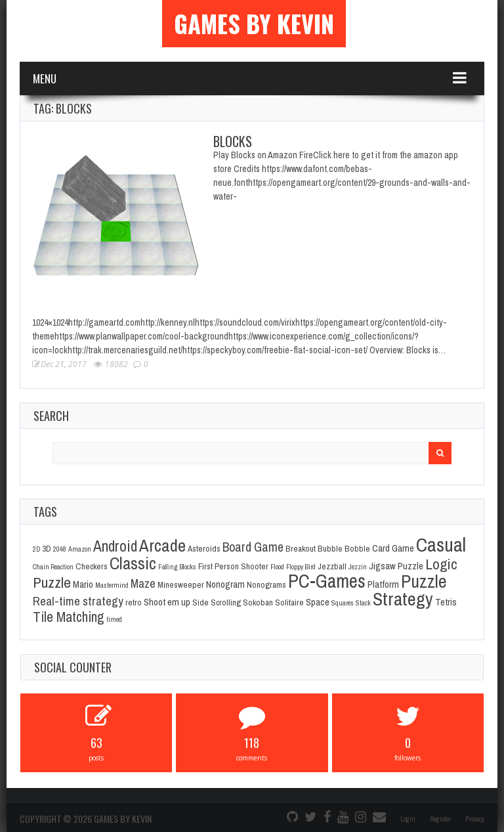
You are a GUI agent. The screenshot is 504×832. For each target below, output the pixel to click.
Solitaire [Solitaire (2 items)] (289, 602)
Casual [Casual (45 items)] (441, 545)
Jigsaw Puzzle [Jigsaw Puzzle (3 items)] (396, 566)
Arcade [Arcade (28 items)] (162, 545)
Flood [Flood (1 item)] (277, 567)
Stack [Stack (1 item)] (363, 603)
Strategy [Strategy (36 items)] (403, 599)
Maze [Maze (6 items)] (143, 583)
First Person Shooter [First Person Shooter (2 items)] (233, 566)
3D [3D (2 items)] (47, 548)
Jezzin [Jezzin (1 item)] (358, 567)
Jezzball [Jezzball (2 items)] (332, 566)
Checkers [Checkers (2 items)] (92, 566)
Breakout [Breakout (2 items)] (301, 548)
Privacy (475, 819)
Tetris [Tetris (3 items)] (446, 602)
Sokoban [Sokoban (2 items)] (258, 602)
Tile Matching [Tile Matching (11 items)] (69, 617)
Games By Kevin (254, 24)
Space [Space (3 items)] (318, 602)
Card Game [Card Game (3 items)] (393, 548)
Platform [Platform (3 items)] (383, 584)
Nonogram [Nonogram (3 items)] (225, 584)
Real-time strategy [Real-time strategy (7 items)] (78, 601)
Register (440, 819)
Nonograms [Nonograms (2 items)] (266, 584)
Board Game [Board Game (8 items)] (253, 547)
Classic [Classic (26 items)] (133, 563)
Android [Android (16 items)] (115, 546)
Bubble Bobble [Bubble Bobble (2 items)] (344, 548)
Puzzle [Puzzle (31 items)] (424, 581)
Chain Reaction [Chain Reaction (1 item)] (53, 567)
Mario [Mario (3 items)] (83, 584)
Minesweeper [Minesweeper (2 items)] (181, 584)
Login (408, 819)
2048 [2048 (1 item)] (60, 549)
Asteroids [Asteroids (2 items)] (204, 548)
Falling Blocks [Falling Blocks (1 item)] (177, 567)
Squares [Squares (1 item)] (343, 603)
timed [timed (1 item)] (114, 619)
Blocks (233, 141)
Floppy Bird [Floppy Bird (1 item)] (301, 567)
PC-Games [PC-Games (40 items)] (327, 581)
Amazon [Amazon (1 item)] (80, 549)
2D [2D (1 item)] (36, 549)
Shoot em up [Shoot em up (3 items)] (167, 602)
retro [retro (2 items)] (134, 602)
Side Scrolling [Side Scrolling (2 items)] (217, 602)
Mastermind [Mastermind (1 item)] (112, 585)
